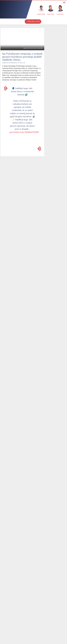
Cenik (27, 626)
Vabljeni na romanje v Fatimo (52, 104)
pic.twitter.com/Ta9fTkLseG (23, 303)
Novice (2, 623)
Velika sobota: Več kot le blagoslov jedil (8, 579)
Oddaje (15, 623)
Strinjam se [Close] (60, 640)
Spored (16, 626)
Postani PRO (4, 628)
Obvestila (10, 626)
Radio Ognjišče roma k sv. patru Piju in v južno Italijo (53, 93)
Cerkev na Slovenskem (9, 66)
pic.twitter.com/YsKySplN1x (23, 380)
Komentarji (9, 623)
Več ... (51, 641)
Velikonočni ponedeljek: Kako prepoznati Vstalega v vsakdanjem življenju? (22, 582)
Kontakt (22, 626)
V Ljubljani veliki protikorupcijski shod (12, 547)
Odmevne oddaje (20, 563)
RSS (32, 628)
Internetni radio (19, 628)
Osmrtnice (3, 626)
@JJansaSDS (21, 287)
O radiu (12, 628)
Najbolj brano (7, 563)
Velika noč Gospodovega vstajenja (34, 580)
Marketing (32, 626)
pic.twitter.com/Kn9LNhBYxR (24, 455)
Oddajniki (27, 628)
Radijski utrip (23, 623)
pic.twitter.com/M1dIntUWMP (24, 135)
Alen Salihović (51, 43)
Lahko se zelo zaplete (8, 556)
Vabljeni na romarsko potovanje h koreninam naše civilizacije (52, 114)
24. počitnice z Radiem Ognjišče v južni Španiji (52, 126)
